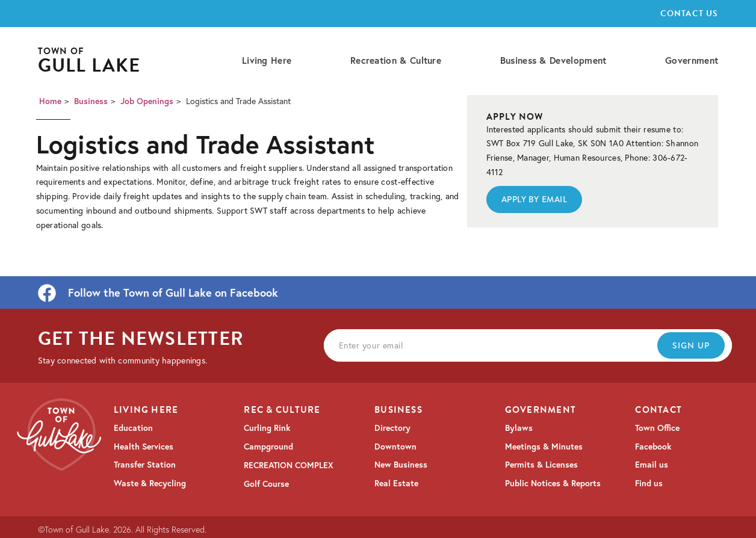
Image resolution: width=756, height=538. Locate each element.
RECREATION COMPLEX (289, 465)
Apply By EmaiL (534, 199)
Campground (268, 447)
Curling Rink (267, 428)
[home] (89, 61)
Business (91, 101)
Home (50, 101)
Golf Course (266, 484)
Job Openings (147, 101)
